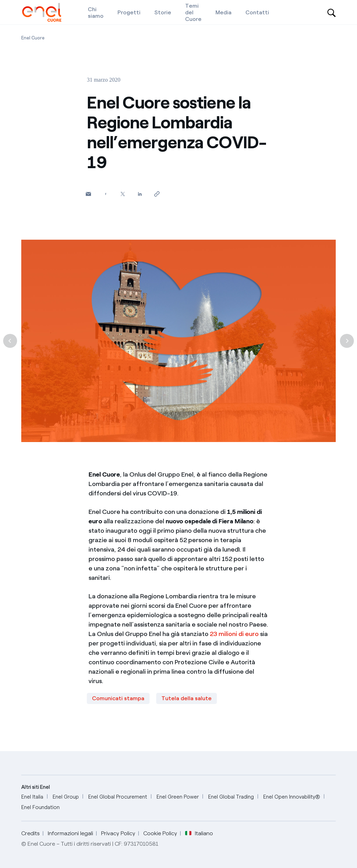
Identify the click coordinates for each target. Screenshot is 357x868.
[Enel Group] (66, 797)
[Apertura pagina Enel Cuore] (33, 38)
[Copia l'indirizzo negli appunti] (157, 194)
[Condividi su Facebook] (105, 194)
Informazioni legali (70, 833)
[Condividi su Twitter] (123, 194)
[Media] (223, 12)
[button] (88, 194)
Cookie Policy (160, 833)
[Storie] (163, 12)
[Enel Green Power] (178, 797)
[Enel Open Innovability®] (292, 797)
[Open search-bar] (332, 12)
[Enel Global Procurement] (118, 797)
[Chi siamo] (96, 12)
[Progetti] (129, 12)
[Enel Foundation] (40, 807)
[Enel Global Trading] (231, 797)
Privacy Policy (118, 833)
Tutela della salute (187, 698)
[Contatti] (257, 12)
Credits (31, 833)
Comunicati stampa (118, 698)
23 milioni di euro (234, 634)
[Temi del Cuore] (193, 12)
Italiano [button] (199, 833)
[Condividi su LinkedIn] (140, 194)
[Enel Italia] (32, 797)
